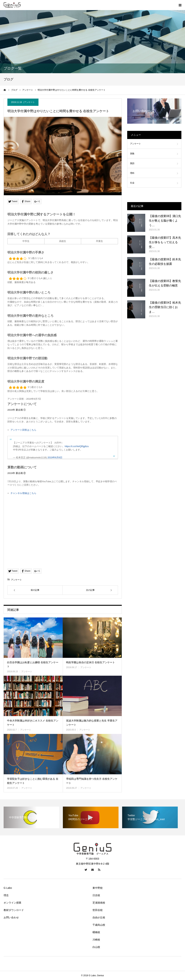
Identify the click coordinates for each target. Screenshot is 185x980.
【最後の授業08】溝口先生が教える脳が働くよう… (165, 221)
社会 (132, 183)
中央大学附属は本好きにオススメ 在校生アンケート (33, 723)
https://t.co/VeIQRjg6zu (77, 446)
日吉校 (96, 895)
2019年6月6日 (55, 457)
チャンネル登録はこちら (23, 493)
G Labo (8, 888)
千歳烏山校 (99, 925)
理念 (6, 895)
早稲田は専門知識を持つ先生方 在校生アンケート (92, 781)
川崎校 (96, 940)
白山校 (96, 947)
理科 (132, 173)
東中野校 (98, 888)
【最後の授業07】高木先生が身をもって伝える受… (165, 242)
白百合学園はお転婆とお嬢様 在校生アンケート (33, 664)
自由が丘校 (99, 917)
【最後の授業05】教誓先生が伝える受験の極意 (165, 283)
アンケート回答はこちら (23, 430)
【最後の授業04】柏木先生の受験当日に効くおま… (165, 307)
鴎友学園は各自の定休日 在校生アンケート (91, 662)
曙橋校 (96, 932)
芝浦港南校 (99, 903)
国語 (132, 163)
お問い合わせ (11, 917)
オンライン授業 (12, 903)
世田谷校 (98, 910)
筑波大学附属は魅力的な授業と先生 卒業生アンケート (92, 723)
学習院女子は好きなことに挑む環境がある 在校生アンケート (33, 781)
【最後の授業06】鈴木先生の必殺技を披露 (165, 262)
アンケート (29, 102)
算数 (132, 154)
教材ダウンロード (14, 910)
